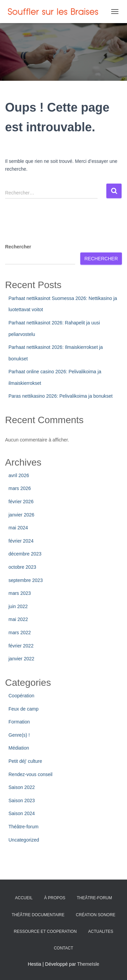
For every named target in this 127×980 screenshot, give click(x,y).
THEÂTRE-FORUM (94, 898)
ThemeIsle (88, 964)
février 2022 (21, 646)
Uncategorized (24, 840)
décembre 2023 (25, 554)
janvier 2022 (21, 659)
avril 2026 (19, 475)
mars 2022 (20, 633)
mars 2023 (20, 593)
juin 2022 (18, 606)
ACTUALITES (101, 931)
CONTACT (63, 948)
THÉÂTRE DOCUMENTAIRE (38, 915)
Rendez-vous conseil (30, 774)
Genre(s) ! (19, 735)
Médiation (19, 748)
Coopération (21, 696)
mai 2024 (18, 528)
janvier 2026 (21, 515)
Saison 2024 (22, 813)
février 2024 (21, 541)
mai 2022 (18, 619)
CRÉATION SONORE (96, 915)
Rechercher (18, 247)
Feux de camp (24, 709)
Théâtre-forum (24, 827)
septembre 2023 (26, 580)
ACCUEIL (24, 898)
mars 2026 (20, 488)
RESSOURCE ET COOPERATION (45, 931)
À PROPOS (55, 898)
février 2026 (21, 502)
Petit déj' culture (25, 761)
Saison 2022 (22, 787)
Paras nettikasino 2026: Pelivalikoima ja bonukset (60, 396)
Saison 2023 (22, 800)
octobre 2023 (22, 567)
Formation (19, 722)
